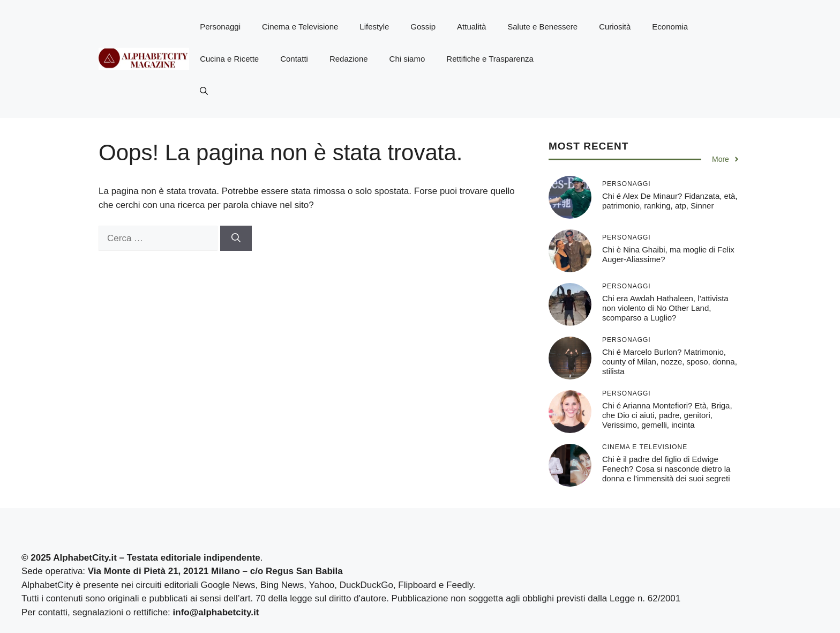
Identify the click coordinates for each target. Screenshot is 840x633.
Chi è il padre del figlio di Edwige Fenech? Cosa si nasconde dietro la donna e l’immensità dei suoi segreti (666, 469)
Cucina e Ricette (229, 59)
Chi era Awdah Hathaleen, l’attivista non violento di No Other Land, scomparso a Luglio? (665, 308)
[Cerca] (236, 239)
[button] (204, 91)
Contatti (294, 59)
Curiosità (615, 27)
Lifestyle (374, 27)
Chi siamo (407, 59)
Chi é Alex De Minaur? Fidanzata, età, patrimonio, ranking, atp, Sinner (670, 201)
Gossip (423, 27)
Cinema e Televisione (300, 27)
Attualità (471, 27)
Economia (670, 27)
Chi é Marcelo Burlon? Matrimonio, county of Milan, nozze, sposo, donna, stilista (670, 362)
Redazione (349, 59)
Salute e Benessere (542, 27)
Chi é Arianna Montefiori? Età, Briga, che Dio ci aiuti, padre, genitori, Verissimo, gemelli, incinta (667, 415)
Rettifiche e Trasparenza (490, 59)
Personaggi (220, 27)
